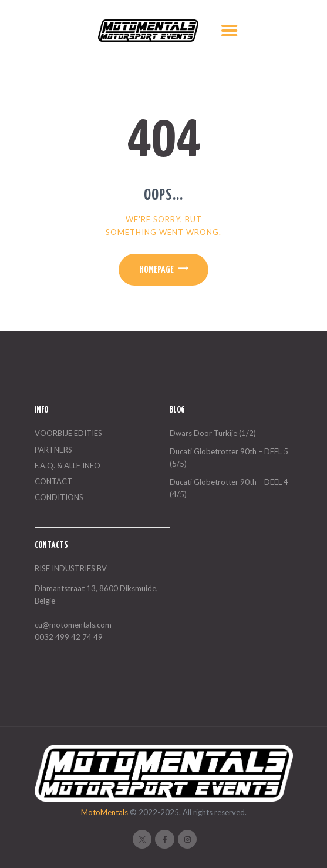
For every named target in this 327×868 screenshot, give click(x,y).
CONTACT (53, 481)
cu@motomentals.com (73, 625)
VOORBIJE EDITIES (68, 433)
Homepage (156, 270)
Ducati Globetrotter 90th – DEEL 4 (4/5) (229, 488)
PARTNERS (53, 450)
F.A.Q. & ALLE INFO (68, 465)
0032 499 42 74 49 (69, 637)
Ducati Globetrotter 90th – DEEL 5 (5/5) (229, 458)
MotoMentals (105, 812)
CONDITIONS (59, 497)
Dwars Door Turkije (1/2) (213, 433)
